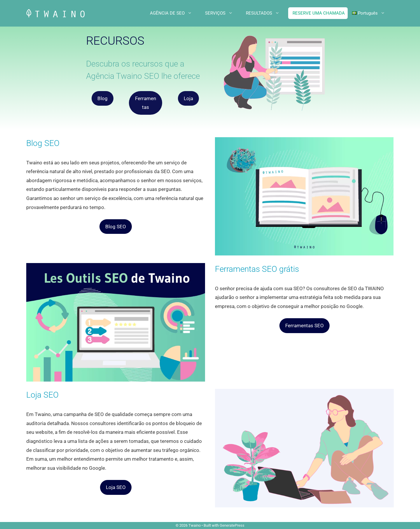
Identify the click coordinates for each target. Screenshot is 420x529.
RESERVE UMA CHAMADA (319, 13)
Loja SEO (116, 487)
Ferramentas (146, 103)
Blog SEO (116, 227)
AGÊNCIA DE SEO (175, 13)
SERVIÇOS (223, 13)
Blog (103, 98)
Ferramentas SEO (304, 326)
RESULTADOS (267, 13)
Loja (188, 98)
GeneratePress (232, 525)
